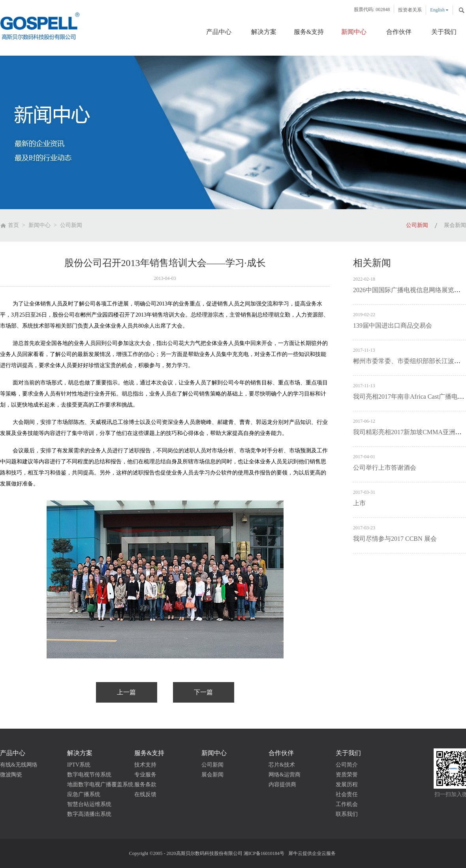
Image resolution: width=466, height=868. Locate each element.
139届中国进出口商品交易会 (393, 325)
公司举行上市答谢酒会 (385, 468)
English (437, 10)
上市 (359, 503)
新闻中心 (39, 225)
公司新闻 (71, 225)
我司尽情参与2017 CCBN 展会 (395, 539)
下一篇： (204, 692)
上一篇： (127, 692)
